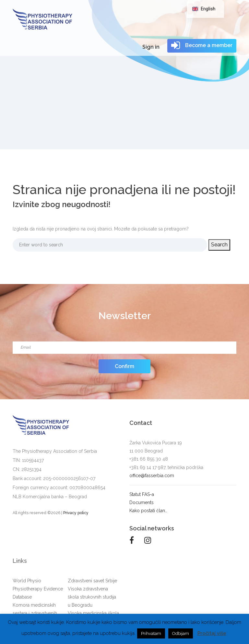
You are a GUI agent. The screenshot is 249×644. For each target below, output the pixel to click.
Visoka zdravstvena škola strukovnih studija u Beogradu (92, 597)
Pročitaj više (212, 633)
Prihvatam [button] (151, 633)
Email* (124, 340)
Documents (142, 502)
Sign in (151, 47)
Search (214, 245)
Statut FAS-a (142, 494)
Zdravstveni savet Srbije (92, 581)
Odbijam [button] (181, 633)
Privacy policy (76, 513)
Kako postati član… (148, 511)
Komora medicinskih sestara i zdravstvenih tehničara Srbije (35, 613)
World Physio (27, 581)
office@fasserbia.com (152, 476)
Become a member (202, 45)
